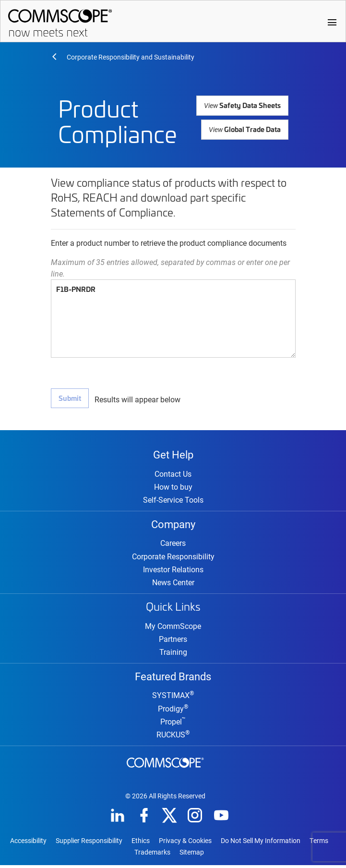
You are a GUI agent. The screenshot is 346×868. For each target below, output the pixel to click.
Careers (173, 545)
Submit (69, 398)
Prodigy (173, 711)
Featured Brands (173, 678)
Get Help (173, 454)
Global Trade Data (246, 128)
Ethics (141, 844)
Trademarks (152, 855)
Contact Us (173, 475)
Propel (173, 724)
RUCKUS (173, 737)
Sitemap (192, 855)
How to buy (173, 488)
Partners (173, 641)
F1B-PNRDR (173, 319)
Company (173, 525)
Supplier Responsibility (89, 844)
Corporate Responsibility (173, 558)
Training (173, 654)
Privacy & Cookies (185, 844)
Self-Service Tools (173, 500)
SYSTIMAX (173, 698)
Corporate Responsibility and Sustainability (130, 57)
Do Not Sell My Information (261, 844)
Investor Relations (173, 571)
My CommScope (173, 628)
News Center (173, 584)
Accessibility (28, 844)
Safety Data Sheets (244, 105)
